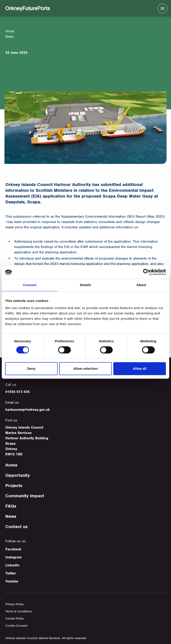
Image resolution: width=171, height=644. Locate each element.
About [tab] (141, 285)
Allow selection (85, 368)
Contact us (16, 527)
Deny (31, 368)
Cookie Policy (15, 618)
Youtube (12, 581)
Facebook (13, 549)
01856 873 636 (17, 392)
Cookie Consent (16, 626)
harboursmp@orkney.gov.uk (28, 410)
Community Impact (25, 496)
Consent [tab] (30, 285)
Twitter (11, 573)
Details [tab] (85, 285)
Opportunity (18, 475)
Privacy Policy (15, 604)
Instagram (13, 557)
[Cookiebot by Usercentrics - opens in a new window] (146, 272)
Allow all (140, 368)
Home (10, 31)
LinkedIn (12, 565)
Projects (14, 486)
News (11, 516)
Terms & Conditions (19, 611)
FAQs (11, 506)
